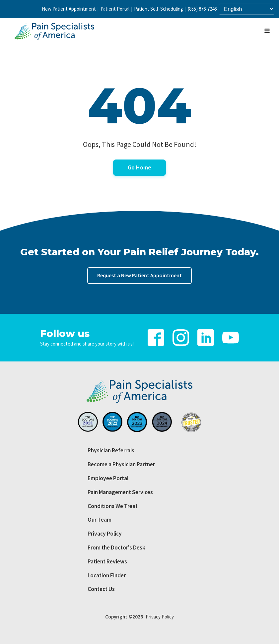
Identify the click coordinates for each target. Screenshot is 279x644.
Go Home (139, 167)
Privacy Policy (105, 534)
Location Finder (107, 575)
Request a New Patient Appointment (139, 275)
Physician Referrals (111, 450)
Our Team (100, 520)
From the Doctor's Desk (116, 547)
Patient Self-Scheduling (159, 9)
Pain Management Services (120, 492)
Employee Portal (108, 478)
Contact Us (101, 589)
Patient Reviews (107, 561)
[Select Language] (247, 9)
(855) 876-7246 (202, 9)
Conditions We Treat (113, 506)
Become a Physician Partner (121, 464)
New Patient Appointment (69, 9)
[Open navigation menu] (267, 32)
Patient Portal (115, 9)
